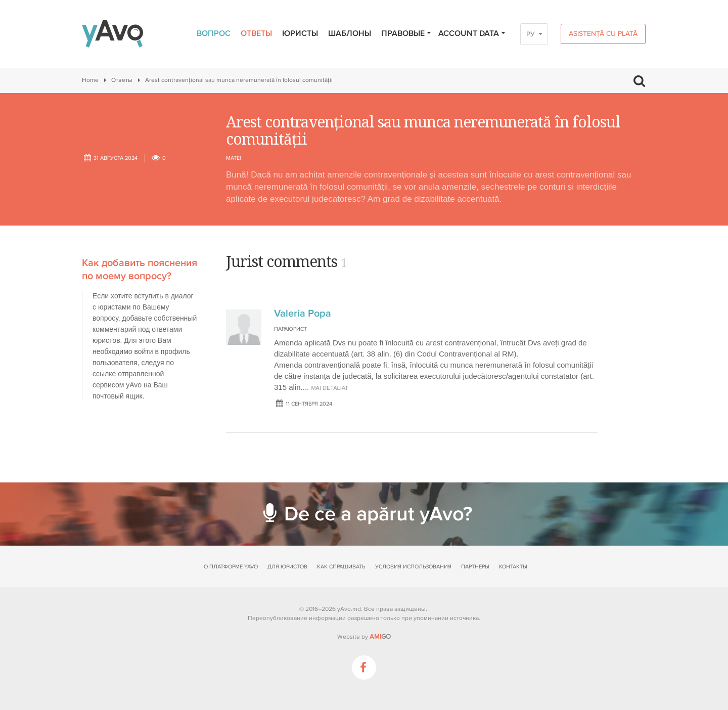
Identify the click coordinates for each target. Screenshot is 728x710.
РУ (531, 34)
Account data (472, 33)
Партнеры (475, 567)
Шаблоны (350, 33)
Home (90, 80)
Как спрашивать (341, 567)
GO (380, 637)
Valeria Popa (303, 314)
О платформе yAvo (231, 567)
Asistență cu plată (603, 34)
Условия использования (413, 567)
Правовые (406, 33)
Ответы (256, 33)
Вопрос (214, 33)
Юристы (300, 33)
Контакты (513, 567)
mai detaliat (330, 388)
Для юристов (287, 567)
